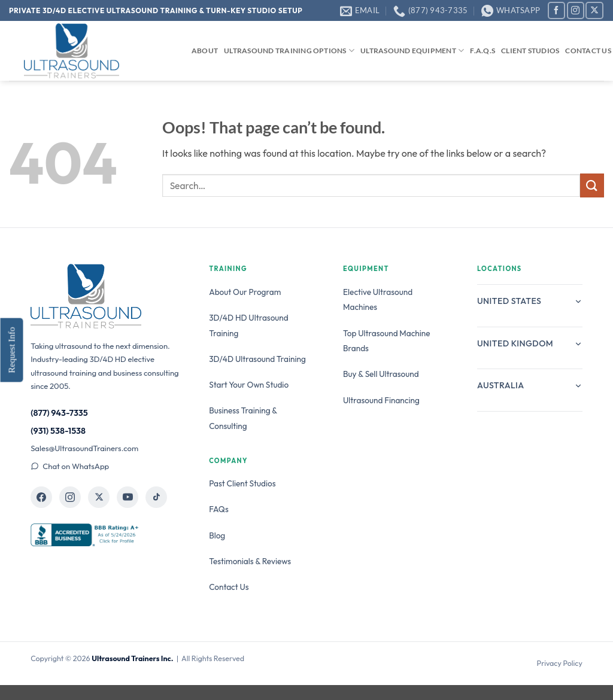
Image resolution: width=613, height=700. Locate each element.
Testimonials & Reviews (250, 561)
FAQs (219, 509)
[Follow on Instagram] (576, 10)
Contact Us (588, 51)
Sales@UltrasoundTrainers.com (84, 448)
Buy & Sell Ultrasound (381, 374)
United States (530, 301)
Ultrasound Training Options (289, 51)
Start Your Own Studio (249, 385)
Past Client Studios (242, 483)
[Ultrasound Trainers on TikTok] (156, 497)
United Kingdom (530, 343)
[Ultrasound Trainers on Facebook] (41, 497)
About (205, 51)
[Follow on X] (594, 10)
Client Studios (530, 51)
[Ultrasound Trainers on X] (99, 497)
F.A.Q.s (482, 51)
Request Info (11, 350)
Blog (217, 535)
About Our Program (245, 292)
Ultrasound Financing (381, 400)
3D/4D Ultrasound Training (257, 359)
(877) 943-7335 (59, 413)
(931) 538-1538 (58, 431)
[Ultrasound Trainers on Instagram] (70, 497)
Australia (530, 385)
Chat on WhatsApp (70, 466)
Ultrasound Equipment (412, 51)
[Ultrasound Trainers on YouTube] (128, 497)
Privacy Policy (560, 663)
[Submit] (592, 185)
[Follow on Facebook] (556, 10)
